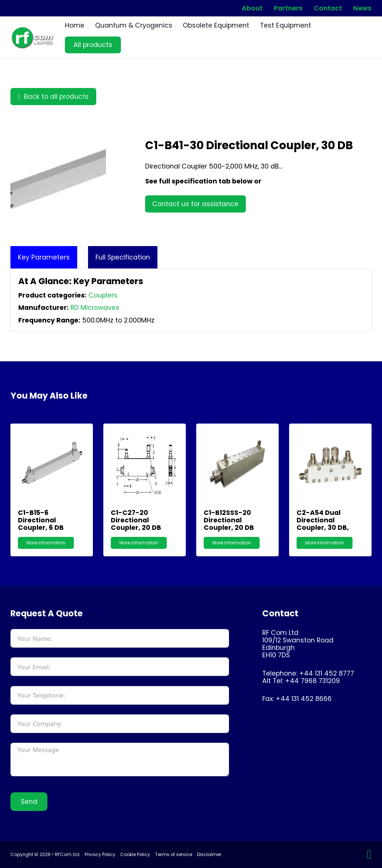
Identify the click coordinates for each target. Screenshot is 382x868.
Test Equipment (286, 25)
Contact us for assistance (195, 204)
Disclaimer (209, 855)
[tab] (44, 257)
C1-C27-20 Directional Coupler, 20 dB (136, 520)
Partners (288, 8)
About (252, 8)
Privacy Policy (100, 855)
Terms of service (174, 855)
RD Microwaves (95, 308)
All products (93, 45)
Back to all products (53, 97)
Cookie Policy (135, 855)
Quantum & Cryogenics (134, 25)
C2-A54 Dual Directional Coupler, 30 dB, (323, 520)
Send (29, 802)
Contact (328, 8)
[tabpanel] (191, 300)
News (362, 8)
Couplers (103, 295)
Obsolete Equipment (216, 25)
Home (75, 25)
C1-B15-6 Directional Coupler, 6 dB (41, 520)
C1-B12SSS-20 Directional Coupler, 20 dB (229, 520)
